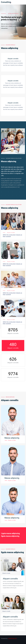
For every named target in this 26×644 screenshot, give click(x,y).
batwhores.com (13, 639)
